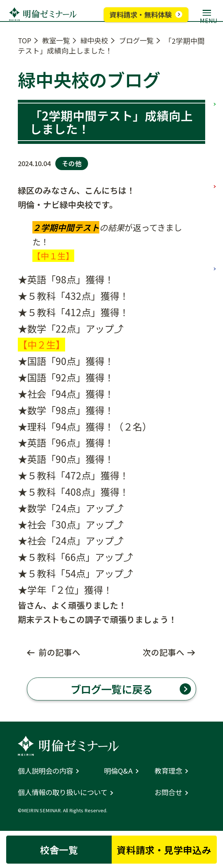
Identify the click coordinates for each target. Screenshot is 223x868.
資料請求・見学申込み (165, 849)
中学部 (215, 153)
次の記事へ (164, 652)
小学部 (215, 69)
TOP (25, 41)
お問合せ (169, 793)
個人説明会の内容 (47, 772)
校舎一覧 (58, 849)
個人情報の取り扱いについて (65, 793)
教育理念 (169, 772)
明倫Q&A (119, 772)
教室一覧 (57, 41)
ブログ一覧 (141, 41)
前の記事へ (59, 652)
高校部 (215, 236)
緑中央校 (97, 41)
